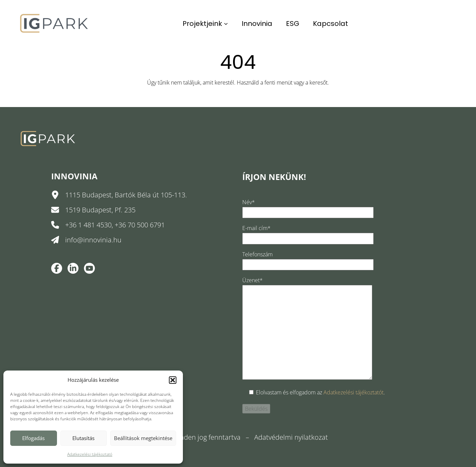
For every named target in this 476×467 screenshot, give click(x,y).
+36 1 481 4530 (88, 225)
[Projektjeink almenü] (226, 24)
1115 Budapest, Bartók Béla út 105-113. (126, 195)
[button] (173, 380)
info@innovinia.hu (93, 240)
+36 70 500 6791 (140, 225)
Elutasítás (83, 438)
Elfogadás (33, 438)
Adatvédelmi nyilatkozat (291, 437)
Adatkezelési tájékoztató (90, 454)
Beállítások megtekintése (143, 438)
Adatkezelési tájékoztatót (354, 392)
